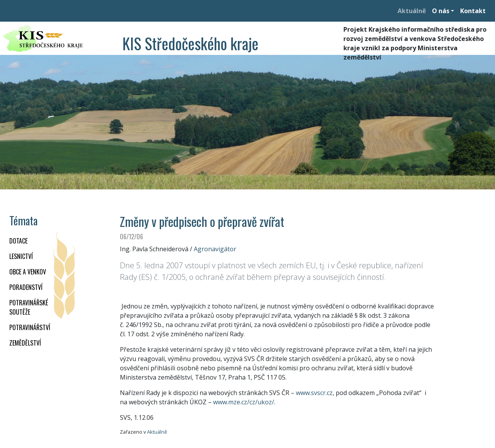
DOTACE (18, 241)
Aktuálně (412, 11)
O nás (441, 11)
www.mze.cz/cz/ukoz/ (244, 402)
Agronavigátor (215, 249)
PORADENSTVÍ (26, 287)
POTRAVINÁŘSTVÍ (30, 327)
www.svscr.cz (314, 393)
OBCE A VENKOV (28, 272)
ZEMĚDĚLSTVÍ (25, 343)
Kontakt (473, 11)
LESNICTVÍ (21, 256)
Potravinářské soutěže (29, 307)
